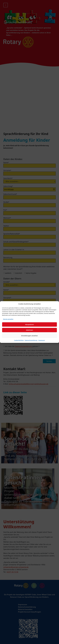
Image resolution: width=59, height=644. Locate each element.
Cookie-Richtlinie (19, 340)
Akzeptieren (29, 324)
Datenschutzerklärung (31, 340)
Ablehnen (30, 330)
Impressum (42, 340)
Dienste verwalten (8, 319)
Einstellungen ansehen (30, 336)
